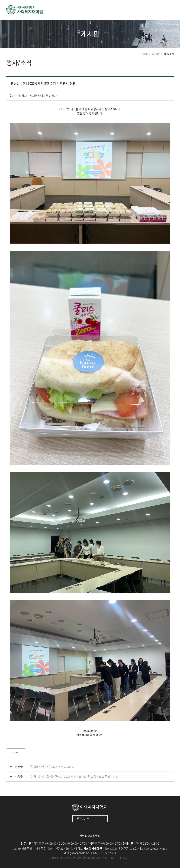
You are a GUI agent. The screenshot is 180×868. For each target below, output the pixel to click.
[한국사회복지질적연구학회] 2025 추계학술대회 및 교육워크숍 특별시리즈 (74, 776)
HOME (144, 54)
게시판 (156, 54)
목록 (16, 753)
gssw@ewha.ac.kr (81, 853)
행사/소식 (169, 54)
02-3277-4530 (158, 848)
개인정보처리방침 (90, 836)
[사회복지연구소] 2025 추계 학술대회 (52, 767)
